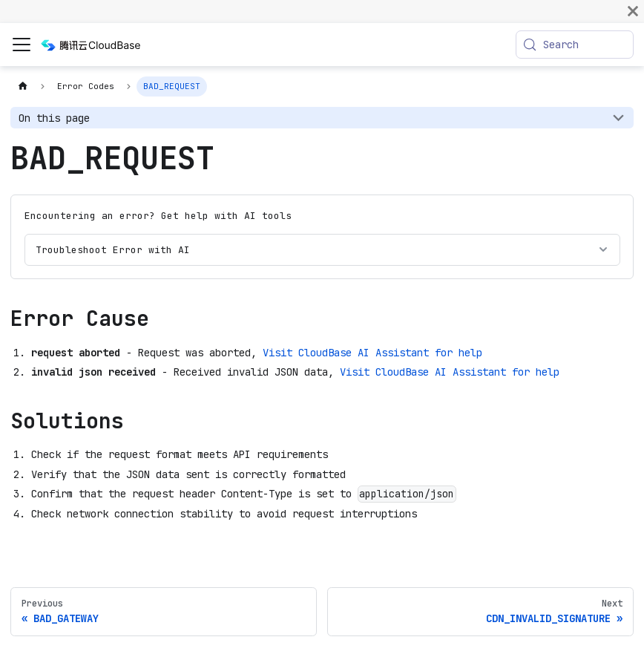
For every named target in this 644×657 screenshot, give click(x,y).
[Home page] (23, 86)
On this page (54, 118)
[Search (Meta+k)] (575, 45)
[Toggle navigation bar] (22, 45)
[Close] (633, 11)
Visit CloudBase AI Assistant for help (372, 353)
